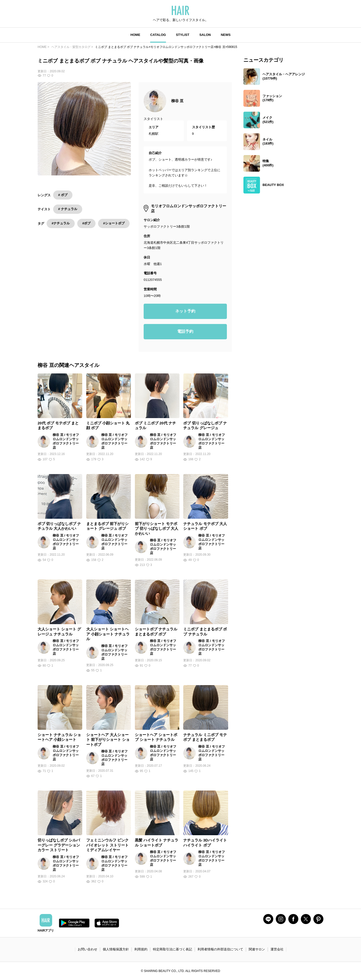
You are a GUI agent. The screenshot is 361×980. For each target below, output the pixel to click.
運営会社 (277, 949)
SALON (205, 35)
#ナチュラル (61, 223)
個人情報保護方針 (116, 949)
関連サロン (257, 949)
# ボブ (63, 195)
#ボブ (86, 223)
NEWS (226, 35)
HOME (135, 35)
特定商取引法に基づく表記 (172, 949)
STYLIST (183, 35)
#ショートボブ (114, 223)
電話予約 (185, 331)
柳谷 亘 (177, 101)
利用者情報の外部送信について (220, 949)
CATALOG (158, 35)
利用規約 (141, 949)
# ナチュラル (68, 209)
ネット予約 (185, 311)
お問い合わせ (87, 949)
